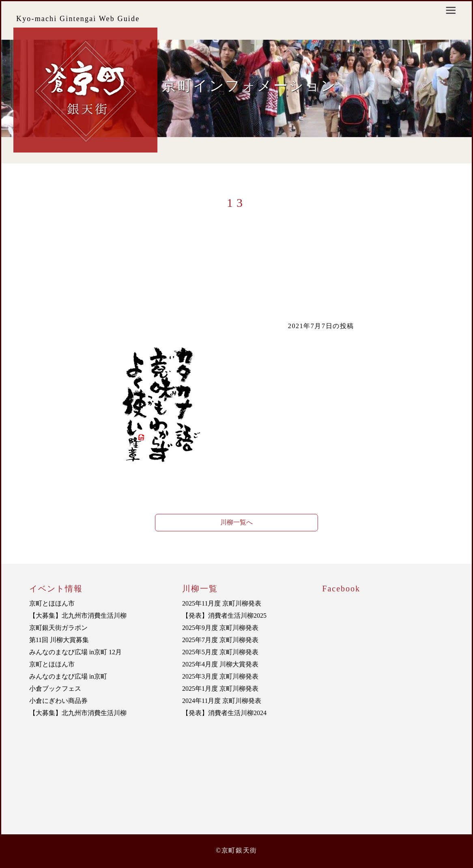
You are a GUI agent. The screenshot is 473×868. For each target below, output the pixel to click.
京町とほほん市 (52, 603)
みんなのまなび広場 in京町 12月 (75, 652)
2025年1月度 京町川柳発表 (220, 689)
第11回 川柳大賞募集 (59, 640)
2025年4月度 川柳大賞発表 (220, 664)
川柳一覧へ (236, 522)
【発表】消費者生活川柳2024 (224, 713)
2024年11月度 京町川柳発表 (222, 701)
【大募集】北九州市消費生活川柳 (78, 616)
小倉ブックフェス (55, 689)
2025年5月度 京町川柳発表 (220, 652)
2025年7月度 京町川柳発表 (220, 640)
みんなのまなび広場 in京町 (68, 676)
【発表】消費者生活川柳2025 (224, 616)
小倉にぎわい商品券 (58, 701)
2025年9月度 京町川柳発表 (220, 628)
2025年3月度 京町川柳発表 (220, 676)
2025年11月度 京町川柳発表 (222, 603)
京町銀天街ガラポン (58, 628)
